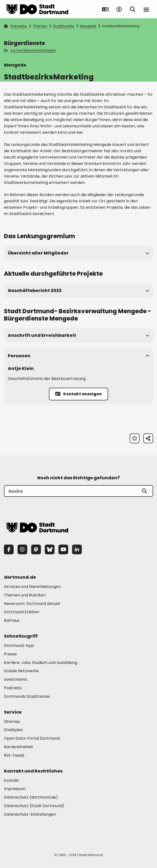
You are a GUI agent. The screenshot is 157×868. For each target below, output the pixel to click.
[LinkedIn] (77, 549)
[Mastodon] (36, 549)
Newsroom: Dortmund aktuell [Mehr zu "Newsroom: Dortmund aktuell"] (32, 604)
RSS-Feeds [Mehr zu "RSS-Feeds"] (14, 755)
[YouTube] (63, 549)
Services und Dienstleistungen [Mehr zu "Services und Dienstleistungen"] (32, 587)
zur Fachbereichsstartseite (30, 50)
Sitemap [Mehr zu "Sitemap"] (12, 722)
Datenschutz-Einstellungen (30, 815)
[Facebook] (9, 549)
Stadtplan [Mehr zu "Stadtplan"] (13, 730)
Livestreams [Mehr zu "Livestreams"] (15, 679)
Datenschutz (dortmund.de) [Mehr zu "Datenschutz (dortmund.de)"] (31, 797)
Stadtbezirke (64, 26)
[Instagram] (22, 549)
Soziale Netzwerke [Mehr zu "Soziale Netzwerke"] (21, 671)
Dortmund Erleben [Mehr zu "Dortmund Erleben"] (22, 612)
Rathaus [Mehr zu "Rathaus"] (12, 620)
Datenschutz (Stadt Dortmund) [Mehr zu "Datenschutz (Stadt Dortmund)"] (34, 806)
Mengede (88, 26)
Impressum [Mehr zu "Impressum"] (15, 789)
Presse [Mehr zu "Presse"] (10, 654)
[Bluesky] (50, 549)
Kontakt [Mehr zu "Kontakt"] (12, 780)
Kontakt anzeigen (78, 394)
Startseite (15, 26)
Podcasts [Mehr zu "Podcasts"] (13, 688)
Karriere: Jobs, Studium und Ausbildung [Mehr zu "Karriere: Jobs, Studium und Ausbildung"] (41, 663)
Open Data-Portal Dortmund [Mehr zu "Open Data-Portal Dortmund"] (32, 738)
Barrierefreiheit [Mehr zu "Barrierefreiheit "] (18, 747)
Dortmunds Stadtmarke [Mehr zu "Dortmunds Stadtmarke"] (27, 696)
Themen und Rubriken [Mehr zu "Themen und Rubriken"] (25, 595)
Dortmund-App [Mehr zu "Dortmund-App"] (19, 646)
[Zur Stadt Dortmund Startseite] (37, 9)
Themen (40, 26)
